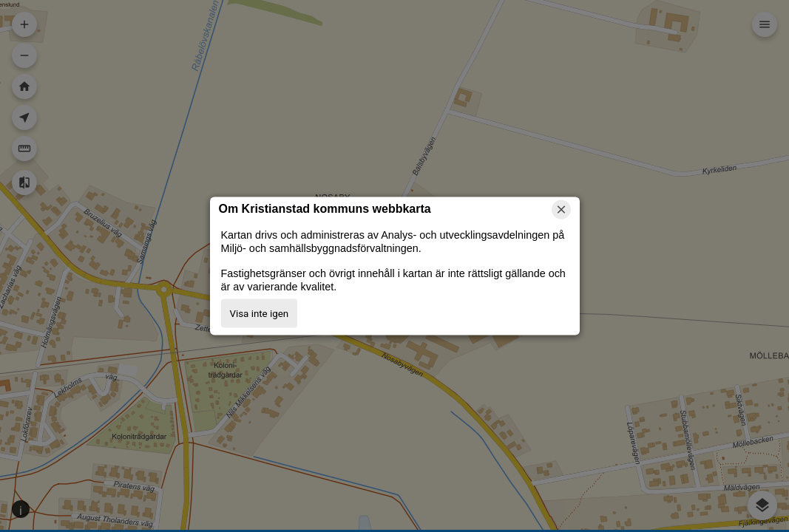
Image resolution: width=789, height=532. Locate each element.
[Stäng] (561, 210)
